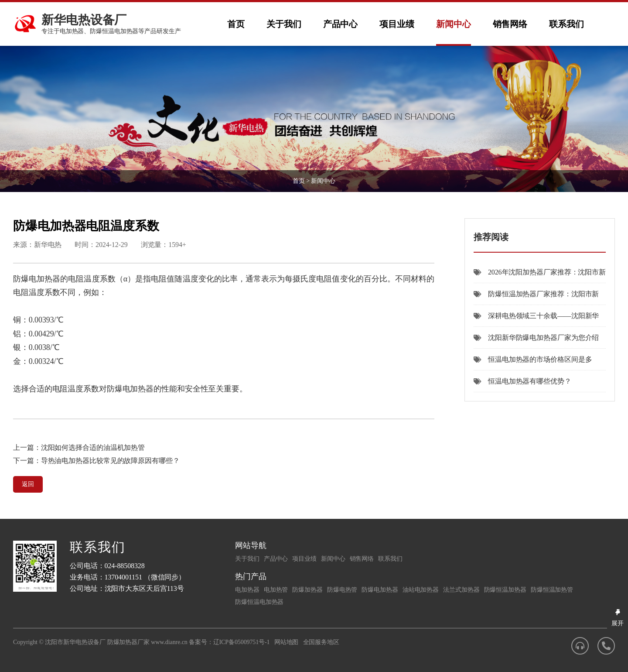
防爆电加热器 (380, 590)
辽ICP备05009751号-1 (242, 642)
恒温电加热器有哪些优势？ (522, 381)
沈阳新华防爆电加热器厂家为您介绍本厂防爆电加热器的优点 (536, 341)
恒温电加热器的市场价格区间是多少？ (533, 363)
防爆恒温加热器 (505, 590)
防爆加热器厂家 (128, 642)
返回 (28, 484)
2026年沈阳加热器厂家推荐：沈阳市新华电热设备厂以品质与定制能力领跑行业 (540, 276)
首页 (236, 24)
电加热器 (247, 590)
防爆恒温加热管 (552, 590)
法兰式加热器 (461, 590)
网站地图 (287, 642)
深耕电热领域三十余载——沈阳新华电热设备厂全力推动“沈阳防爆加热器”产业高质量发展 (539, 319)
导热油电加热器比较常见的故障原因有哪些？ (110, 461)
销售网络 (510, 24)
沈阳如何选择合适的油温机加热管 (93, 447)
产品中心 (341, 24)
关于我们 (284, 24)
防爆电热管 (342, 590)
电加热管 (276, 590)
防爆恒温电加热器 (259, 602)
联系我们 (567, 24)
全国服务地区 (321, 642)
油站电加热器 (421, 590)
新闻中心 (454, 24)
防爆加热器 (307, 590)
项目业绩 (397, 24)
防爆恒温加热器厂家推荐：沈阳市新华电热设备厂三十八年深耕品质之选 (536, 298)
